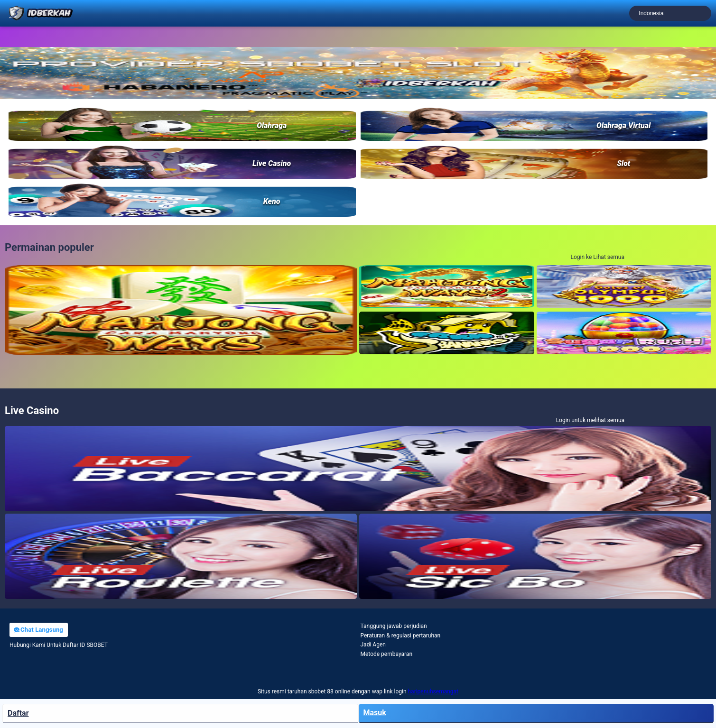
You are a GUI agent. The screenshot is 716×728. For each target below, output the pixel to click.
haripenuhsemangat (433, 691)
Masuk (375, 713)
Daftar (18, 713)
